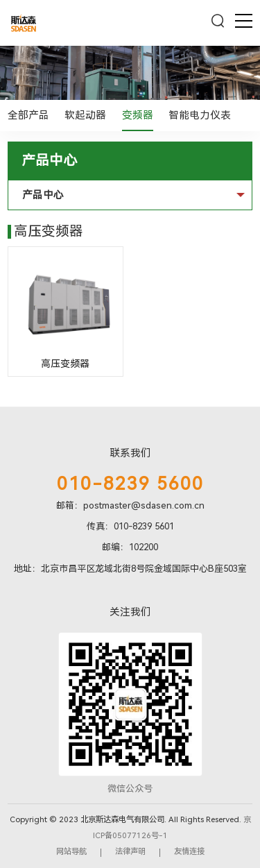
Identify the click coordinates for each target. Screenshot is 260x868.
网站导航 (71, 851)
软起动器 (85, 115)
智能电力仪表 (200, 115)
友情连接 (189, 851)
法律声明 (130, 851)
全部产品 (28, 115)
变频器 (138, 115)
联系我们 (130, 453)
